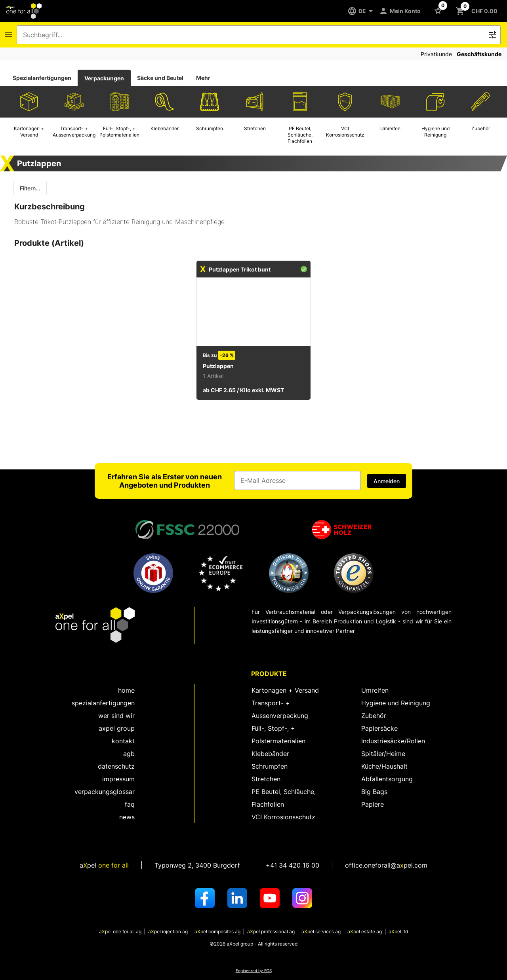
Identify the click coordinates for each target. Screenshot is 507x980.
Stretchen (266, 779)
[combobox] (253, 35)
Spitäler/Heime (383, 754)
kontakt (123, 741)
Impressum (118, 779)
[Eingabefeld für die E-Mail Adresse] (297, 481)
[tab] (42, 78)
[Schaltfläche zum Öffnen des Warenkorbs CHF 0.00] (478, 11)
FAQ (130, 804)
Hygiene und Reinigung (396, 703)
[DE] (363, 11)
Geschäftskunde (479, 54)
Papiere (373, 804)
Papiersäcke (379, 728)
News (127, 817)
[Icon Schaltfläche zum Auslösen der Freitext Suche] (493, 35)
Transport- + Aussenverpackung (280, 709)
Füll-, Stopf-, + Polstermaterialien (278, 735)
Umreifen (375, 690)
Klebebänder (270, 754)
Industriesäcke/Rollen (393, 741)
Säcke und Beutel (160, 78)
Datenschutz (116, 766)
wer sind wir (116, 716)
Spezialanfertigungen (42, 78)
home (126, 690)
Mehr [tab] (203, 78)
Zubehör (374, 716)
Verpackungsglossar (105, 792)
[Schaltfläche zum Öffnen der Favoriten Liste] (440, 10)
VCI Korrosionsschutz (283, 817)
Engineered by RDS (254, 971)
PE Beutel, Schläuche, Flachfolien (284, 798)
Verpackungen (104, 78)
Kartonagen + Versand (285, 690)
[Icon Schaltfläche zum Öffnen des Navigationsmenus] (9, 35)
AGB (129, 754)
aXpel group (117, 728)
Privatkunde (436, 54)
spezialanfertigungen (103, 703)
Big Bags (374, 792)
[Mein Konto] (401, 11)
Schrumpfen (270, 766)
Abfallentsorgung (387, 779)
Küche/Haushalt (384, 766)
